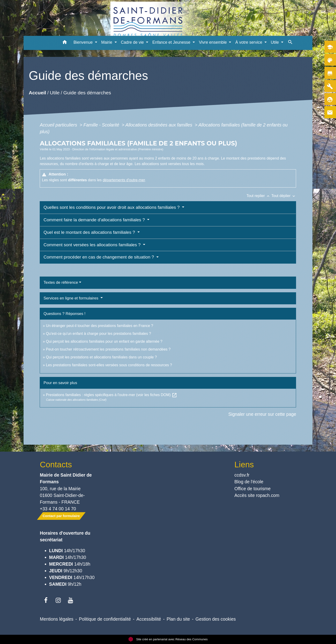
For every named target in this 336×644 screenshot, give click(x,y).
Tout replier (259, 196)
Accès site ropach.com (257, 495)
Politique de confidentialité (105, 619)
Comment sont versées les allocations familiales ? (93, 245)
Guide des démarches (87, 93)
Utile (55, 93)
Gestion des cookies (216, 619)
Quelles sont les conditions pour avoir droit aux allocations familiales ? (112, 207)
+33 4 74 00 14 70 (58, 509)
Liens (244, 464)
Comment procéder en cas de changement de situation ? (99, 257)
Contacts (56, 464)
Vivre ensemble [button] (213, 42)
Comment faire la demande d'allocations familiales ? (95, 220)
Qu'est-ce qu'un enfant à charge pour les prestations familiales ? (98, 334)
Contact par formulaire (61, 516)
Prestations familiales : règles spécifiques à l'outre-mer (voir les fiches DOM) (112, 395)
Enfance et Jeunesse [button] (172, 42)
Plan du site (178, 619)
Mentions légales (57, 619)
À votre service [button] (249, 42)
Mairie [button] (107, 42)
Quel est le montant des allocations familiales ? (90, 232)
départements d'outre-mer (124, 180)
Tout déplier (284, 196)
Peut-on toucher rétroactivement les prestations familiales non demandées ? (108, 349)
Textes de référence (61, 282)
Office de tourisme (253, 489)
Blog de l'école (249, 482)
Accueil (37, 93)
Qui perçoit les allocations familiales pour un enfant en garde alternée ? (104, 341)
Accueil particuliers (59, 125)
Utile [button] (275, 42)
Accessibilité (149, 619)
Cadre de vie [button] (133, 42)
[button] (65, 43)
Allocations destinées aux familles (159, 125)
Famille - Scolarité (102, 125)
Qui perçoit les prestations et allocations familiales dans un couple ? (101, 357)
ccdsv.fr (242, 475)
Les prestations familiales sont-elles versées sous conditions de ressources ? (109, 365)
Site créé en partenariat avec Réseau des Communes (168, 639)
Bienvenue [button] (84, 42)
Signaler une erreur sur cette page (262, 414)
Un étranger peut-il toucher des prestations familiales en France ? (100, 326)
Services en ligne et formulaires (71, 298)
